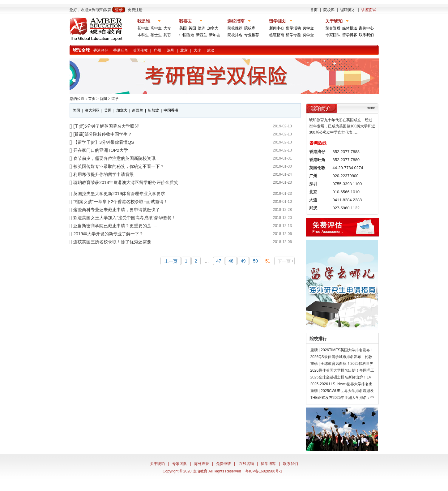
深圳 (171, 50)
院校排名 (235, 35)
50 (255, 261)
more (371, 108)
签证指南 (277, 35)
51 (268, 261)
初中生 (143, 28)
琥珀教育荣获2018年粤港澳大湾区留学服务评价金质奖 (126, 182)
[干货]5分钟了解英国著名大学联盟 (106, 126)
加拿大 (213, 28)
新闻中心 (277, 28)
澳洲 (202, 28)
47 (219, 261)
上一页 (171, 261)
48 (231, 261)
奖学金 (308, 28)
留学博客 (350, 35)
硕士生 (156, 35)
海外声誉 (202, 464)
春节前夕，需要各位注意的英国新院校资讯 (114, 158)
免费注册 (135, 10)
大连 (197, 50)
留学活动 (293, 28)
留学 (115, 99)
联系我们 (366, 35)
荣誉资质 (333, 28)
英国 (192, 28)
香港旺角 (121, 50)
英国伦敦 (140, 50)
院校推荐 (235, 28)
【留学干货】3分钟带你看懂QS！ (106, 142)
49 (243, 261)
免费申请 (224, 464)
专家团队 (333, 35)
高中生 (156, 28)
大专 (167, 28)
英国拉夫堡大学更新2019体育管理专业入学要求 (119, 194)
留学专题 (293, 35)
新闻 (103, 99)
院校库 (329, 10)
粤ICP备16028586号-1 (264, 471)
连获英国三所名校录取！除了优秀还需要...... (116, 242)
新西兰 (202, 35)
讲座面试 (369, 10)
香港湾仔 (101, 50)
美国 (183, 28)
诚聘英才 (348, 10)
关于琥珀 (157, 464)
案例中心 (366, 28)
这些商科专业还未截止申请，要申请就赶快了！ (119, 210)
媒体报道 (350, 28)
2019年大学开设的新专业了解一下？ (108, 234)
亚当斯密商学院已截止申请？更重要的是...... (116, 226)
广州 (157, 50)
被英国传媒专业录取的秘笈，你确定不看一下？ (119, 166)
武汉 (211, 50)
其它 (167, 35)
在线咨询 (246, 464)
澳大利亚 (92, 110)
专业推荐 (252, 35)
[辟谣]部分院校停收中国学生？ (103, 134)
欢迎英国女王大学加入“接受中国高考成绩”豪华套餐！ (124, 218)
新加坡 (215, 35)
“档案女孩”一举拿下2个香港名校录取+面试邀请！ (120, 202)
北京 (184, 50)
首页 (314, 10)
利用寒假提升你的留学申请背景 (104, 174)
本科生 (143, 35)
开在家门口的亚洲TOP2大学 (100, 150)
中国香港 (187, 35)
